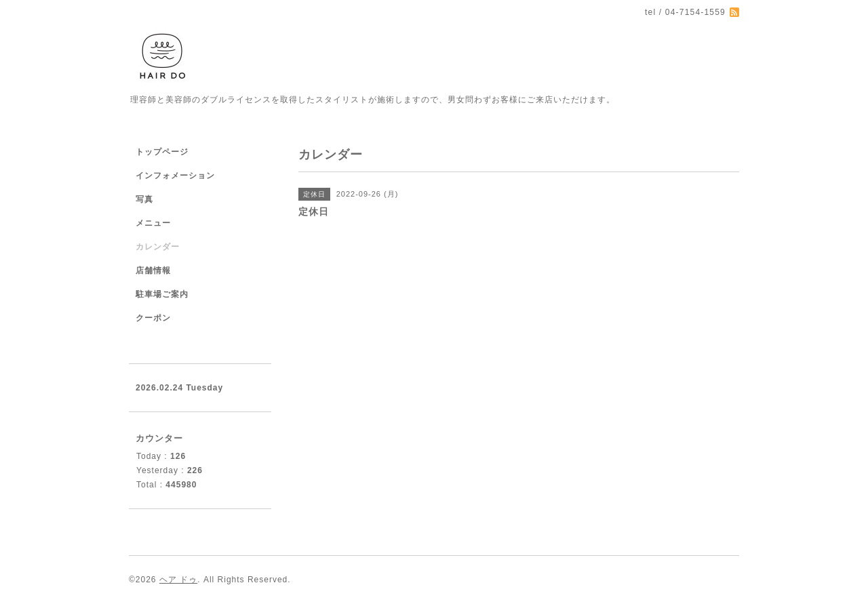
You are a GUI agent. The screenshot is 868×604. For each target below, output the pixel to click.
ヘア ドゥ (178, 580)
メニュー (153, 223)
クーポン (153, 318)
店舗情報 (153, 270)
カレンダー (158, 247)
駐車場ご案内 (162, 294)
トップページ (162, 152)
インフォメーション (175, 176)
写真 (144, 199)
